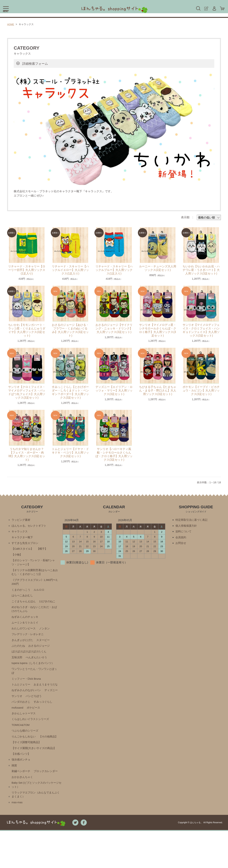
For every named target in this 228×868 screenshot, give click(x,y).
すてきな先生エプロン (26, 544)
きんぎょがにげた (23, 646)
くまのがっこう (22, 593)
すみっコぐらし (22, 723)
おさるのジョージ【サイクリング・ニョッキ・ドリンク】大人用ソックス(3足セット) (114, 328)
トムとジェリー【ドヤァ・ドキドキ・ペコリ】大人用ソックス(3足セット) (70, 453)
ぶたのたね (19, 652)
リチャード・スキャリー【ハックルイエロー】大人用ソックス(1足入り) (70, 270)
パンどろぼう (20, 717)
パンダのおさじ (42, 717)
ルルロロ (41, 593)
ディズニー (19, 711)
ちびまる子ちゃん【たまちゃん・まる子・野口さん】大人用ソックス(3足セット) (158, 390)
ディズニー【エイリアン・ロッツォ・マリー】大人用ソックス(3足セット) (114, 390)
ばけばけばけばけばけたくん (30, 658)
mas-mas (17, 839)
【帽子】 (44, 550)
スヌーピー (45, 646)
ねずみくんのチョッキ (26, 622)
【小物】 (17, 556)
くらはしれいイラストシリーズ (32, 735)
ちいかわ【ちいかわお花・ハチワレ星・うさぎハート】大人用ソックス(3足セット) (201, 270)
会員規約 (181, 538)
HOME (11, 24)
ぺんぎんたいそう (38, 664)
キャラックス (20, 532)
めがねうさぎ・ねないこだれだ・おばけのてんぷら (34, 614)
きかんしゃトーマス (42, 729)
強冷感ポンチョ (22, 788)
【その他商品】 (22, 760)
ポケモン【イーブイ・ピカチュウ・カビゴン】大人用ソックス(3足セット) (201, 390)
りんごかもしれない (24, 754)
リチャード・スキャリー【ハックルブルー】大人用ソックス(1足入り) (114, 270)
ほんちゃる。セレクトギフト (30, 526)
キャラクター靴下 (23, 538)
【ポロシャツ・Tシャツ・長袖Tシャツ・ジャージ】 (35, 565)
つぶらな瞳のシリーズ (26, 748)
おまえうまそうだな (24, 699)
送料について (184, 532)
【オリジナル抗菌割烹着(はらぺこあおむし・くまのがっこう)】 (35, 575)
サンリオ (35, 711)
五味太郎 (17, 664)
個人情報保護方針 (187, 526)
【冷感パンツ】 (22, 782)
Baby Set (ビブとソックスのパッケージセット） (35, 821)
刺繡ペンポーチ (22, 800)
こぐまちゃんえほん (24, 606)
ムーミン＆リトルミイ (26, 628)
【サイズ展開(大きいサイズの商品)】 (32, 774)
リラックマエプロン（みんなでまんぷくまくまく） (36, 831)
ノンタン (46, 634)
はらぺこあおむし (23, 600)
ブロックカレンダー (24, 806)
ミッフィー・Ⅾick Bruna (27, 687)
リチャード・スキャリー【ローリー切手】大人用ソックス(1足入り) (27, 270)
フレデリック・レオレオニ (29, 640)
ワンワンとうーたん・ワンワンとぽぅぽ (34, 679)
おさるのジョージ (41, 652)
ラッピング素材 (22, 520)
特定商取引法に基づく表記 (193, 520)
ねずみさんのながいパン (27, 705)
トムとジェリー (22, 693)
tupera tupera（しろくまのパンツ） (34, 670)
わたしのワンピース (24, 634)
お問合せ (181, 544)
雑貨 (14, 794)
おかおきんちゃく (23, 812)
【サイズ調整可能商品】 (27, 766)
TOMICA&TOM (21, 741)
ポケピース (19, 729)
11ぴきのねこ (49, 606)
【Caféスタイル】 (23, 550)
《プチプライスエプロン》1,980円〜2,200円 (35, 585)
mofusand (41, 723)
